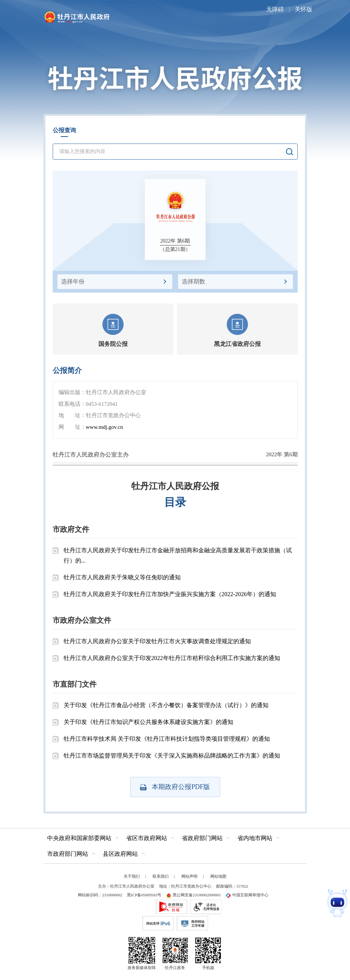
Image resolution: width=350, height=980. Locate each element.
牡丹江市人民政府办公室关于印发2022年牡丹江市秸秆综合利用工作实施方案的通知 (172, 658)
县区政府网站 (120, 854)
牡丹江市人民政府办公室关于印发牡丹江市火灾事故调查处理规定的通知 (157, 641)
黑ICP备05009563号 (144, 895)
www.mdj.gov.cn (105, 427)
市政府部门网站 (68, 854)
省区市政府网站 (147, 838)
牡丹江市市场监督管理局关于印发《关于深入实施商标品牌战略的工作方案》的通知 (172, 756)
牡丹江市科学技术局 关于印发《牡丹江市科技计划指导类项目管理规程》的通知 (167, 739)
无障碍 (275, 9)
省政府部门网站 (202, 838)
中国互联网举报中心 (247, 895)
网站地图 (218, 876)
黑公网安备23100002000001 (193, 895)
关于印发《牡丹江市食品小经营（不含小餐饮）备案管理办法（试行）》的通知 (166, 705)
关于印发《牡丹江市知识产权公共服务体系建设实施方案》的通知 (148, 722)
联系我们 (161, 876)
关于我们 (132, 876)
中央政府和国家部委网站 (79, 838)
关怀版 (304, 9)
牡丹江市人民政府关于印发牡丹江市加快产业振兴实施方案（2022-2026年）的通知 (170, 594)
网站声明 (189, 876)
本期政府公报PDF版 (175, 787)
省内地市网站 (255, 838)
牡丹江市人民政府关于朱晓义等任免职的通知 (122, 577)
